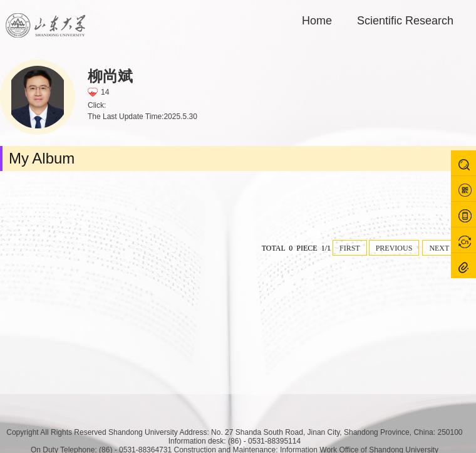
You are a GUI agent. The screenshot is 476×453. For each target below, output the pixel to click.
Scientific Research (405, 21)
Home (317, 21)
